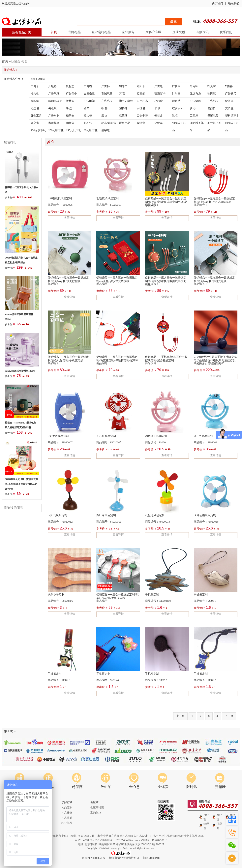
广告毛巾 (72, 94)
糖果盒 (70, 116)
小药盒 (159, 101)
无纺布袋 (195, 94)
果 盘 (69, 108)
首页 (54, 32)
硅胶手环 (178, 108)
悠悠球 (123, 116)
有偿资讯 (202, 32)
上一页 (180, 716)
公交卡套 (142, 116)
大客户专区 (153, 32)
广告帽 (88, 86)
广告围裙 (89, 101)
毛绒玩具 (107, 94)
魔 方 (104, 116)
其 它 (122, 94)
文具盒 (229, 108)
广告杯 (106, 86)
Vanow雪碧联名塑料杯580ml (20, 371)
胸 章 (193, 108)
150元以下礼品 (74, 131)
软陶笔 (212, 94)
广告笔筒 (195, 101)
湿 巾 (87, 108)
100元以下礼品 (38, 131)
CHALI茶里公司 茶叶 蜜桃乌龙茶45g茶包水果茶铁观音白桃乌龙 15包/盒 (22, 484)
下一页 (229, 716)
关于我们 (217, 3)
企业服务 (128, 32)
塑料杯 (123, 108)
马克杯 (194, 86)
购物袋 (70, 123)
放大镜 (88, 116)
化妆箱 (159, 123)
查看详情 (70, 218)
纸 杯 (104, 108)
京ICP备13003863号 (93, 858)
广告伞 (35, 86)
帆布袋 (88, 123)
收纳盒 (141, 123)
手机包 (141, 108)
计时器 (176, 94)
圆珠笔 (35, 101)
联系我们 (234, 3)
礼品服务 (67, 813)
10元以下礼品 (179, 124)
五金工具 (36, 116)
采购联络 (96, 813)
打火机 (35, 94)
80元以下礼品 (91, 131)
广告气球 (54, 94)
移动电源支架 (55, 102)
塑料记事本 (232, 116)
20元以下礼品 (232, 124)
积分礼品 (67, 823)
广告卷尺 (231, 94)
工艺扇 (194, 116)
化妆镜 (52, 108)
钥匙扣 (123, 86)
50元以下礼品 (197, 124)
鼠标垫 (70, 86)
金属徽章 (89, 94)
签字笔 (106, 130)
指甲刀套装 (126, 101)
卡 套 (157, 108)
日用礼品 (142, 101)
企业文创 (179, 32)
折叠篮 (70, 101)
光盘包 (35, 108)
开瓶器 (52, 86)
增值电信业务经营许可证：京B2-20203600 (135, 858)
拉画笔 (141, 94)
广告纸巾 (213, 101)
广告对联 (54, 116)
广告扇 (176, 86)
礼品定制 (67, 808)
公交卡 (35, 123)
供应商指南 (97, 808)
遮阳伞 (141, 86)
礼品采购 (67, 818)
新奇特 (176, 101)
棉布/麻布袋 (109, 123)
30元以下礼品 (214, 124)
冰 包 (175, 116)
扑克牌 (212, 86)
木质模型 (54, 123)
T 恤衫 (229, 86)
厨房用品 (125, 123)
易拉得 (212, 108)
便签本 (229, 101)
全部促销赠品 (38, 79)
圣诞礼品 (213, 116)
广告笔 (159, 86)
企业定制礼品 (101, 32)
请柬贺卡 (160, 94)
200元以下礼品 (56, 131)
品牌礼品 (74, 32)
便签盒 (159, 116)
